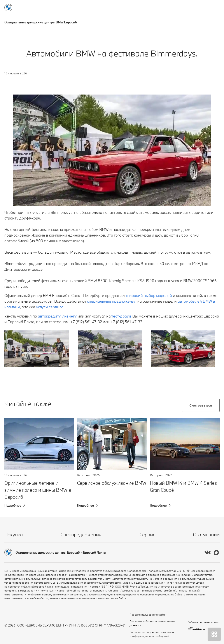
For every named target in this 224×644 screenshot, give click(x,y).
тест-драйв (121, 316)
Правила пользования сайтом (149, 614)
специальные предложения (112, 301)
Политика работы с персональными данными (152, 623)
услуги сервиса (50, 307)
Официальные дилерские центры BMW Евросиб (41, 22)
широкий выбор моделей (149, 296)
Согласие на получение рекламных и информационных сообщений (152, 634)
